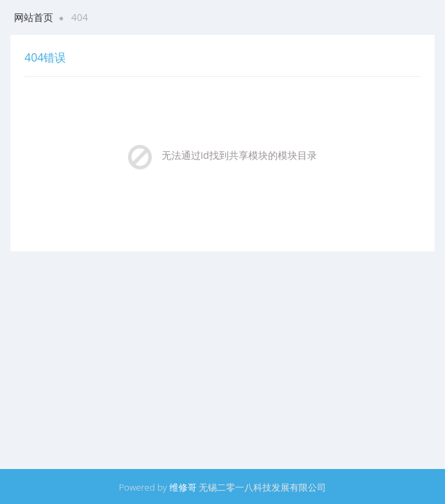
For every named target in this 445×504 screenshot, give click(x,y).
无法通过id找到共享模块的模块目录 (239, 155)
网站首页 (34, 17)
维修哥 (183, 487)
